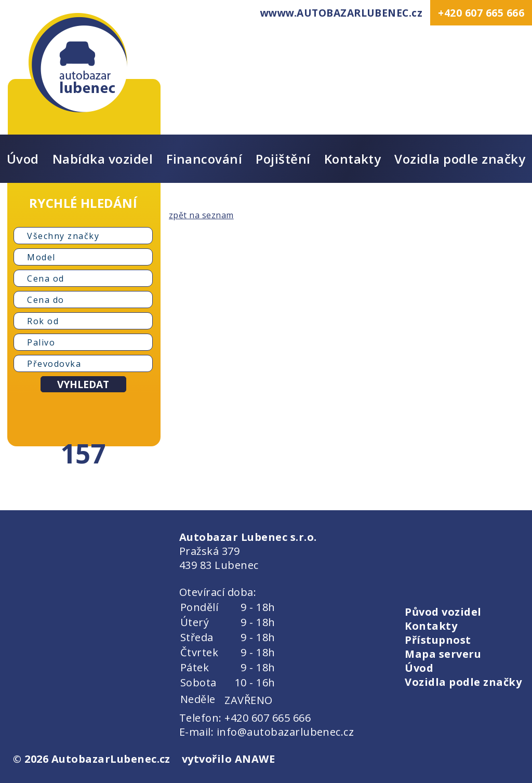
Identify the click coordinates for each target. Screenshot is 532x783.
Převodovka (54, 364)
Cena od (46, 278)
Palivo (41, 342)
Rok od (43, 321)
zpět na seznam (201, 215)
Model (41, 257)
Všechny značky (63, 236)
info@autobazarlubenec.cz (285, 732)
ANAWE (255, 759)
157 (83, 453)
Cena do (46, 300)
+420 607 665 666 (481, 13)
